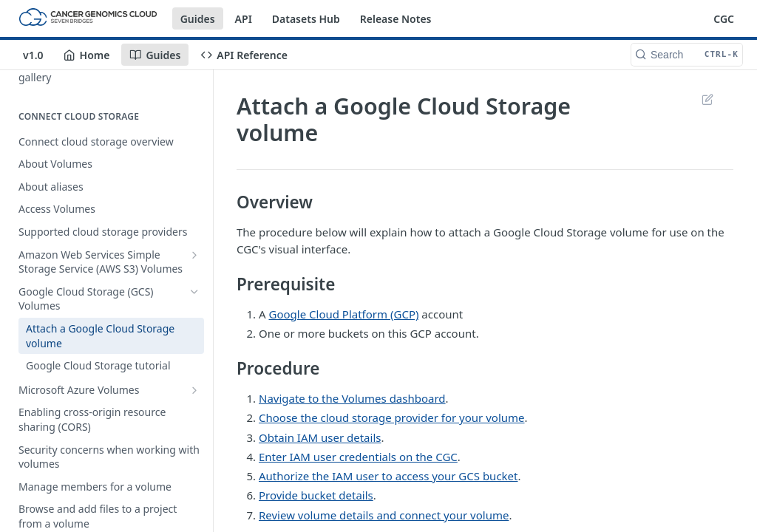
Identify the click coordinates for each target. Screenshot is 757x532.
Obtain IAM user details (320, 437)
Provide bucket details (316, 495)
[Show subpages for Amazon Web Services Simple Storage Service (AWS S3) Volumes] (194, 255)
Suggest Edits (707, 99)
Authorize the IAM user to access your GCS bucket (388, 476)
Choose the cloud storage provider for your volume (392, 417)
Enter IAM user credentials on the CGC (358, 457)
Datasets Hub (306, 19)
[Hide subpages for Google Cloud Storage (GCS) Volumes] (194, 292)
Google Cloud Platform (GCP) (344, 314)
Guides (198, 19)
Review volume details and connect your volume (384, 515)
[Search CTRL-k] (687, 55)
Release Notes (396, 19)
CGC (724, 19)
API (244, 19)
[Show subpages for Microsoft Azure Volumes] (194, 390)
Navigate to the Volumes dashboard (352, 398)
